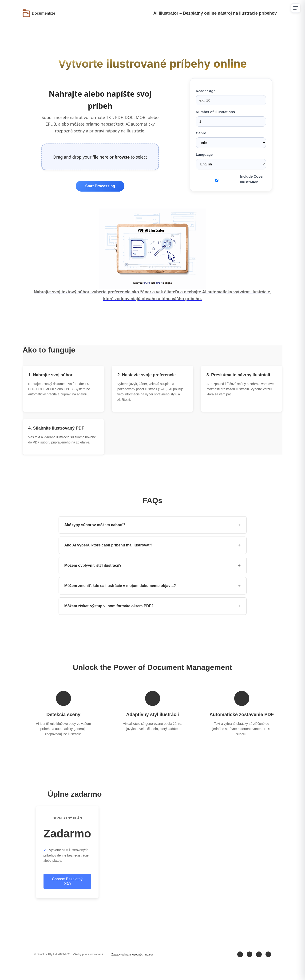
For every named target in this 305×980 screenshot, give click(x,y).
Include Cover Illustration (252, 179)
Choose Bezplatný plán (67, 881)
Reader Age (231, 97)
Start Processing (100, 186)
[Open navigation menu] (296, 8)
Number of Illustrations (231, 118)
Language (231, 161)
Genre (231, 139)
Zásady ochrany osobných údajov (133, 955)
